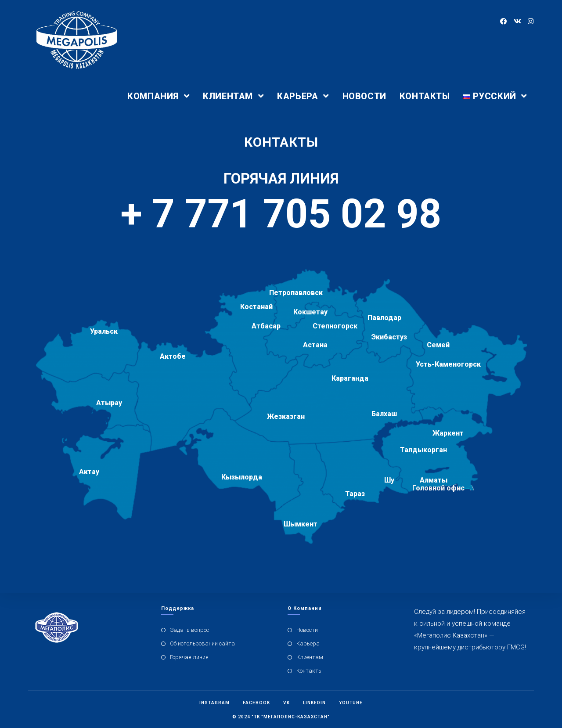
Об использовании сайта (202, 643)
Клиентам (310, 657)
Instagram (214, 703)
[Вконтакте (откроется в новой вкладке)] (517, 22)
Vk (286, 703)
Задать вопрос (189, 630)
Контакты (310, 671)
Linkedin (314, 703)
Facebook (256, 703)
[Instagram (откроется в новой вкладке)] (531, 22)
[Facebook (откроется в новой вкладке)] (503, 22)
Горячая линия (189, 657)
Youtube (351, 703)
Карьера (308, 643)
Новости (307, 630)
